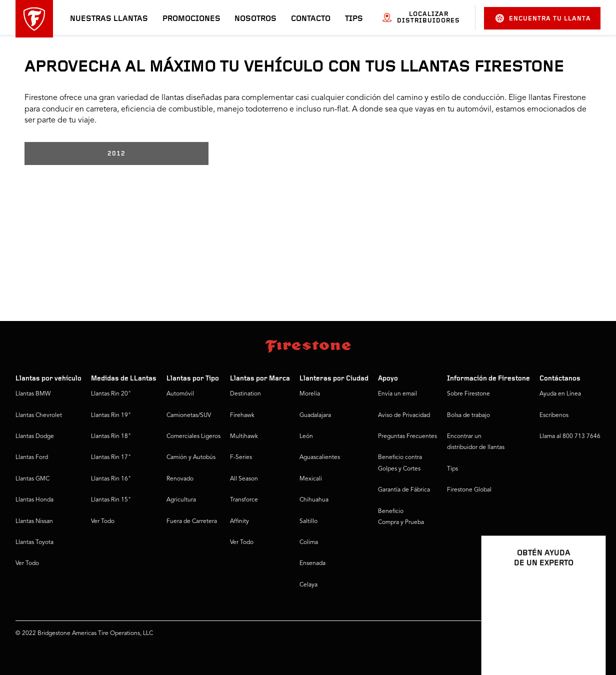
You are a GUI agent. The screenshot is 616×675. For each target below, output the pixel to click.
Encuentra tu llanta (543, 18)
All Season (244, 479)
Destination (245, 394)
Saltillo (308, 521)
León (306, 436)
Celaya (308, 585)
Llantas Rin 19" (111, 415)
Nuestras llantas (109, 19)
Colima (309, 542)
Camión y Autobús (191, 457)
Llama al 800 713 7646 (570, 436)
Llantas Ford (32, 457)
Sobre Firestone (468, 394)
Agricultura (181, 500)
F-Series (241, 457)
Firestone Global (469, 490)
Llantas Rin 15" (111, 500)
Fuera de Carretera (192, 521)
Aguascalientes (320, 457)
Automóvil (180, 394)
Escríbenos (554, 415)
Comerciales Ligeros (193, 436)
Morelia (310, 394)
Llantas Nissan (34, 521)
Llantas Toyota (34, 542)
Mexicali (311, 479)
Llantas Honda (34, 500)
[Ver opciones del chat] (587, 638)
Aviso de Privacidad (404, 415)
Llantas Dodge (35, 436)
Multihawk (244, 436)
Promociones (191, 19)
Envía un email (397, 394)
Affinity (239, 521)
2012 (116, 154)
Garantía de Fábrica (404, 490)
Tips (354, 19)
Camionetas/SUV (189, 415)
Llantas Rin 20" (111, 394)
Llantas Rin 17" (111, 457)
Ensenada (312, 563)
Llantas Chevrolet (39, 415)
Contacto (311, 19)
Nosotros (255, 19)
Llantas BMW (33, 394)
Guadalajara (315, 415)
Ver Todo (27, 563)
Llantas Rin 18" (111, 436)
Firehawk (242, 415)
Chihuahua (314, 500)
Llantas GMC (32, 479)
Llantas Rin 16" (111, 479)
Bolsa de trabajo (468, 415)
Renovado (180, 479)
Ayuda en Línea (560, 394)
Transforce (244, 500)
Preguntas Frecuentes (407, 436)
